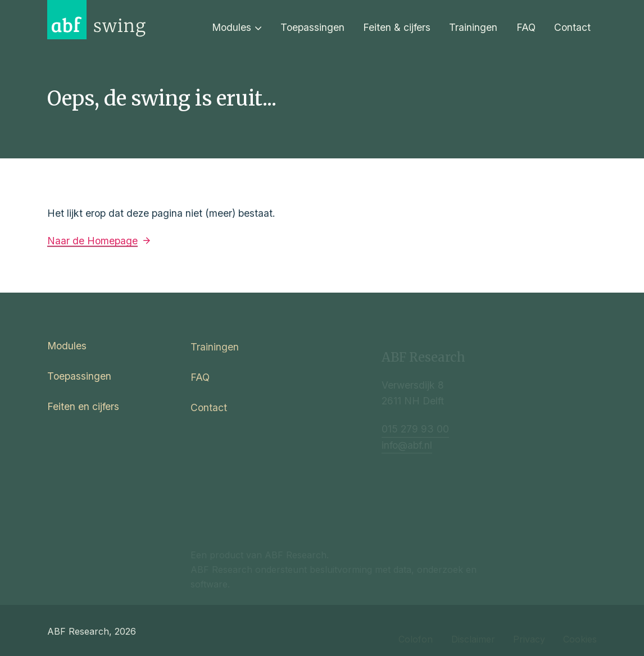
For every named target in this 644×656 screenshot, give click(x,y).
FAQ (526, 27)
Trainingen (473, 27)
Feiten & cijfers (397, 27)
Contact (572, 27)
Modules (237, 27)
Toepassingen (312, 27)
